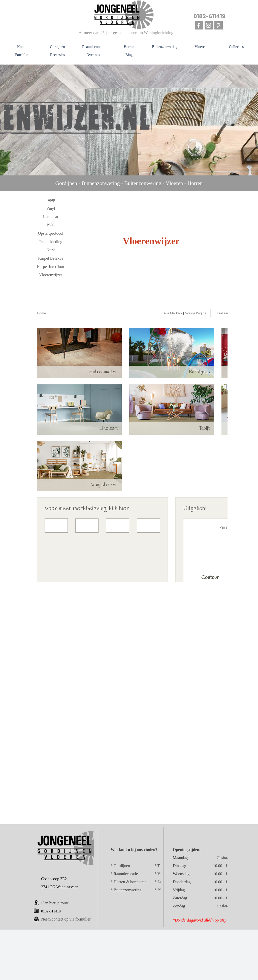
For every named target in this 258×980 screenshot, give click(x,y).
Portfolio (22, 55)
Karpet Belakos (51, 258)
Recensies (58, 55)
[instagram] (209, 25)
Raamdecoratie (126, 874)
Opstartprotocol (51, 233)
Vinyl (51, 208)
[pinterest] (219, 25)
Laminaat (51, 217)
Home (22, 47)
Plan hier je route (55, 903)
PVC (51, 225)
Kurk (51, 250)
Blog (129, 55)
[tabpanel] (129, 183)
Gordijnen (122, 866)
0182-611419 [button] (209, 16)
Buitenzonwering (127, 890)
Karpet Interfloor (51, 267)
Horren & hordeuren (130, 882)
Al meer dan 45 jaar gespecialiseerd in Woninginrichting (126, 33)
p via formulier (66, 919)
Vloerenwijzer (51, 275)
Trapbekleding (51, 242)
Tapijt (51, 200)
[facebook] (199, 25)
